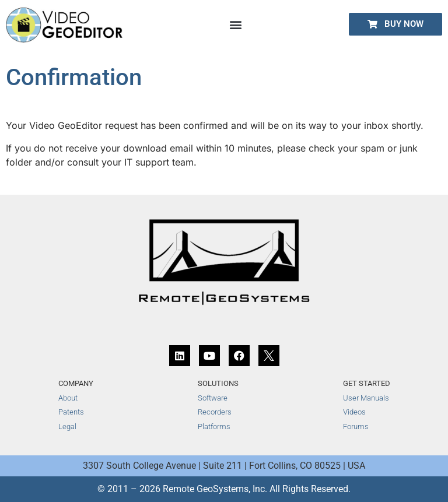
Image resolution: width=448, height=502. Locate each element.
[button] (236, 24)
